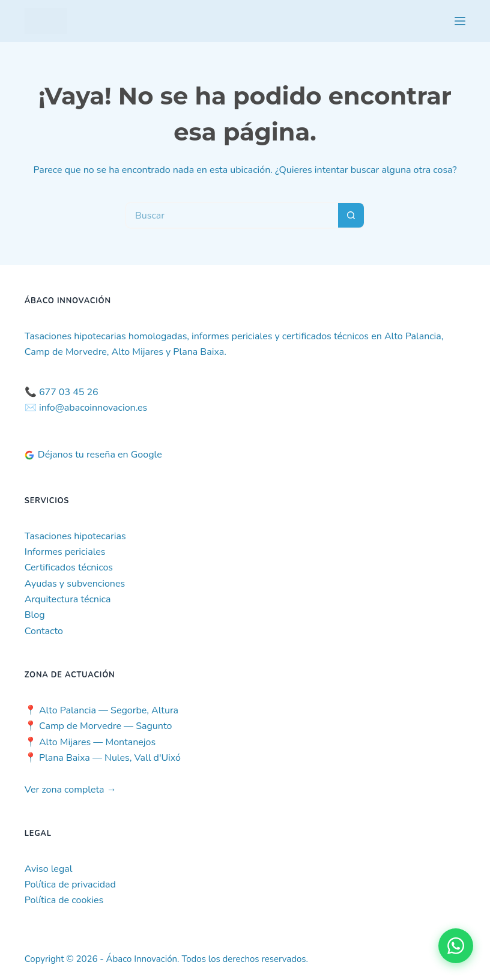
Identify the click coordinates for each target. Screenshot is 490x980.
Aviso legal (49, 869)
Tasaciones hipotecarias (75, 536)
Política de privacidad (70, 885)
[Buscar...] (231, 215)
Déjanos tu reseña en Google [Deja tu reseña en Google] (93, 455)
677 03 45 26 (69, 392)
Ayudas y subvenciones (75, 584)
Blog (35, 615)
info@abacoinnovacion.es (93, 408)
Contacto (44, 631)
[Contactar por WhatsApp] (456, 946)
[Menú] (460, 21)
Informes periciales (65, 552)
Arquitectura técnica (68, 599)
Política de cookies (64, 900)
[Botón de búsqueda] (352, 215)
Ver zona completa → (71, 790)
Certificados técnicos (69, 567)
